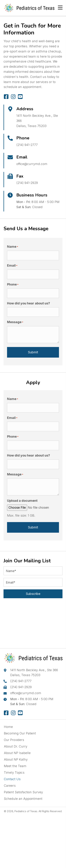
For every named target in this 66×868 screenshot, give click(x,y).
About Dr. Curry (16, 746)
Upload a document (22, 501)
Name (13, 247)
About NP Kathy (16, 759)
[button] (6, 97)
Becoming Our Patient (20, 733)
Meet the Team (15, 766)
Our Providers (14, 740)
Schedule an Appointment (23, 799)
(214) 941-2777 (27, 145)
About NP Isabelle (17, 753)
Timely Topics (14, 773)
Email (12, 266)
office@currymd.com (32, 164)
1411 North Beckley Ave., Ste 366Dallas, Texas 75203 (34, 673)
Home (8, 727)
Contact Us (12, 779)
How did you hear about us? (29, 303)
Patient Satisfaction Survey (23, 792)
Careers (10, 786)
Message (15, 322)
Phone (13, 285)
